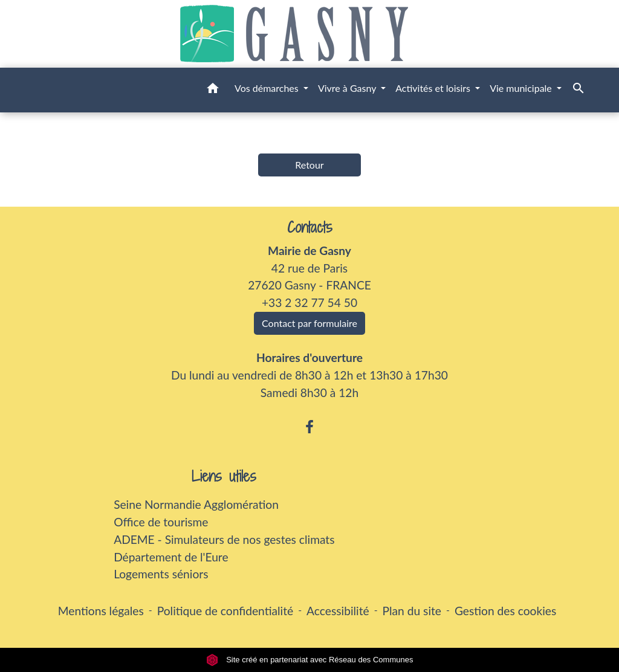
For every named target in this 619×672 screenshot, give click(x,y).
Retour (309, 165)
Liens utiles (224, 477)
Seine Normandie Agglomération (196, 504)
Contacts (310, 228)
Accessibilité (338, 611)
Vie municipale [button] (522, 88)
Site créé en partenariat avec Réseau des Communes (310, 660)
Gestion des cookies (505, 611)
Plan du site (412, 611)
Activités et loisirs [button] (434, 88)
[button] (213, 90)
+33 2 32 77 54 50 (309, 302)
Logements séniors (161, 574)
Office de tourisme (161, 522)
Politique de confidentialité (225, 611)
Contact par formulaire (309, 323)
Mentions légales (101, 611)
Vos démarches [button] (268, 88)
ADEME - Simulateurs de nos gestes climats (224, 539)
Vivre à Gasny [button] (348, 88)
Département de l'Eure (171, 557)
